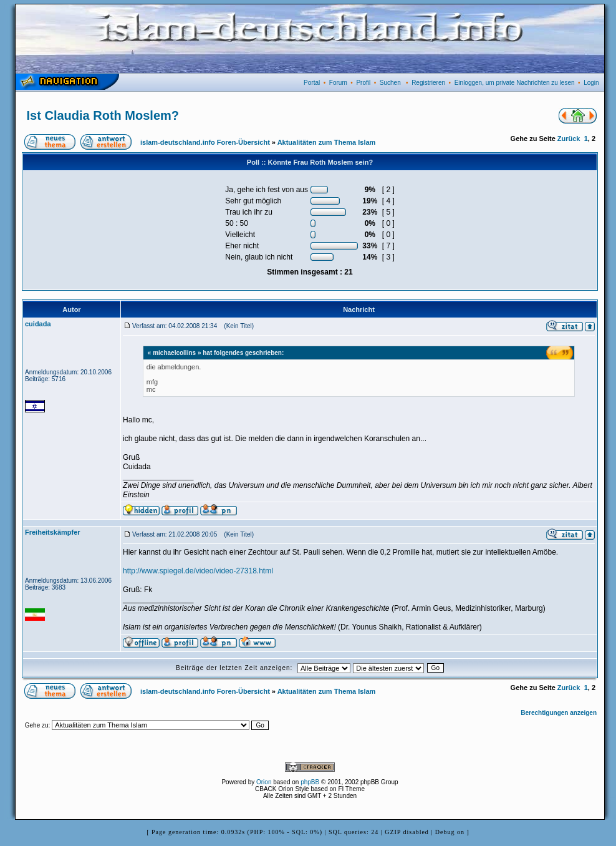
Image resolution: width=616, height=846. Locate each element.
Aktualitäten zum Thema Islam (327, 142)
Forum (338, 83)
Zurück (569, 139)
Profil (363, 83)
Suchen (390, 83)
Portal (312, 83)
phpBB (310, 782)
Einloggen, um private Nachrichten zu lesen (515, 83)
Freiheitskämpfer (53, 532)
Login (591, 83)
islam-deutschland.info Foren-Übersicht (205, 142)
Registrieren (428, 83)
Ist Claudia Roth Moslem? (103, 115)
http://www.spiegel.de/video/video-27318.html (198, 571)
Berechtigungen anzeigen (559, 713)
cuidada (38, 324)
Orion (264, 782)
